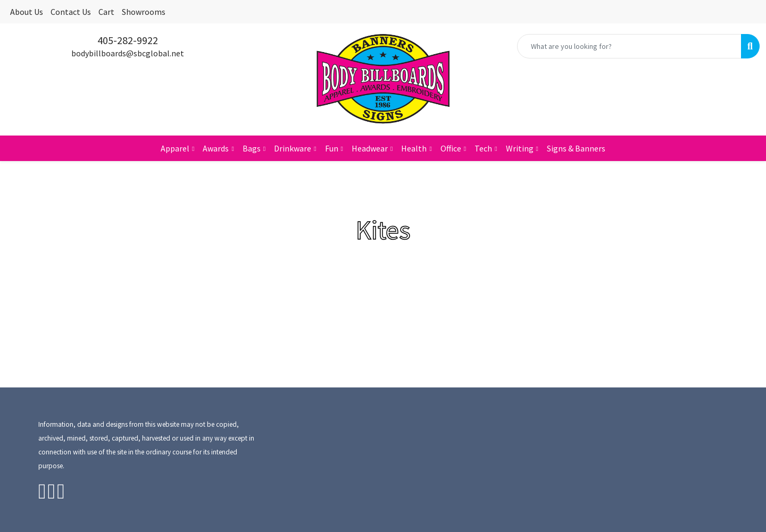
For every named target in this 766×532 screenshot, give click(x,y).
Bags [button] (252, 148)
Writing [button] (520, 148)
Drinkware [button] (293, 148)
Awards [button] (216, 148)
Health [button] (414, 148)
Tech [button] (483, 148)
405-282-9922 (128, 40)
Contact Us (71, 12)
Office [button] (451, 148)
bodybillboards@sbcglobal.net (128, 53)
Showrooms (144, 12)
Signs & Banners (576, 148)
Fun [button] (332, 148)
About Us (27, 12)
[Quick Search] (629, 46)
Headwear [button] (370, 148)
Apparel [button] (175, 148)
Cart (106, 12)
